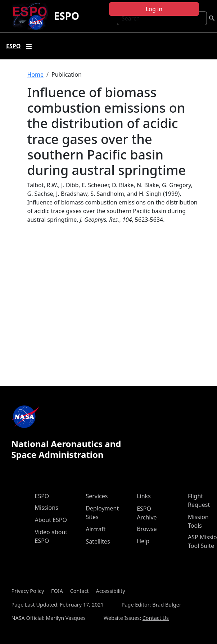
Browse (147, 529)
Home (36, 75)
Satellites (98, 541)
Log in (154, 9)
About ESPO (51, 520)
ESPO (66, 16)
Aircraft (96, 529)
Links (144, 496)
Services (97, 496)
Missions (47, 508)
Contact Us (156, 618)
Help (143, 541)
